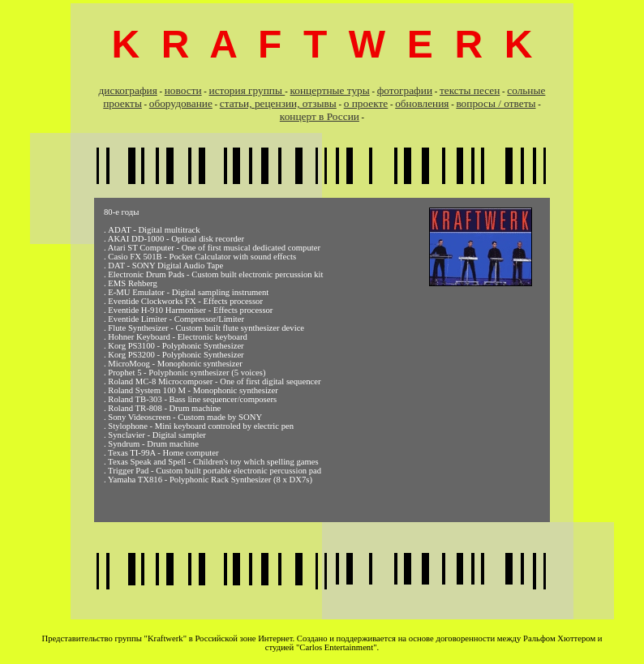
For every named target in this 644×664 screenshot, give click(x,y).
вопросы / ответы (496, 103)
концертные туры (330, 90)
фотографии (405, 90)
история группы (247, 90)
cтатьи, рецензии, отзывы (278, 103)
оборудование (181, 103)
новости (183, 90)
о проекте (366, 103)
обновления (422, 103)
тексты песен (470, 90)
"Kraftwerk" (166, 638)
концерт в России (320, 116)
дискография (128, 90)
